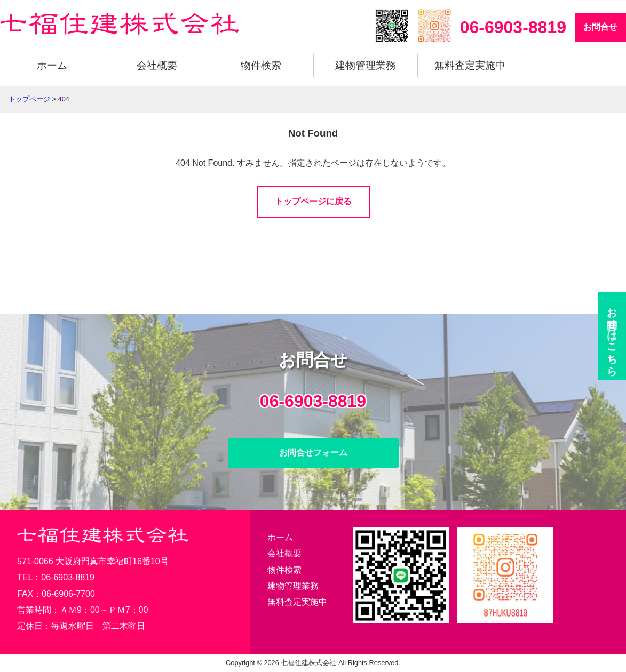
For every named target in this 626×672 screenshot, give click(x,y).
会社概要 (157, 65)
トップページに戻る (313, 201)
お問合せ (600, 27)
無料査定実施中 (470, 65)
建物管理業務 (366, 65)
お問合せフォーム (313, 453)
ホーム (52, 65)
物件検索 (261, 65)
